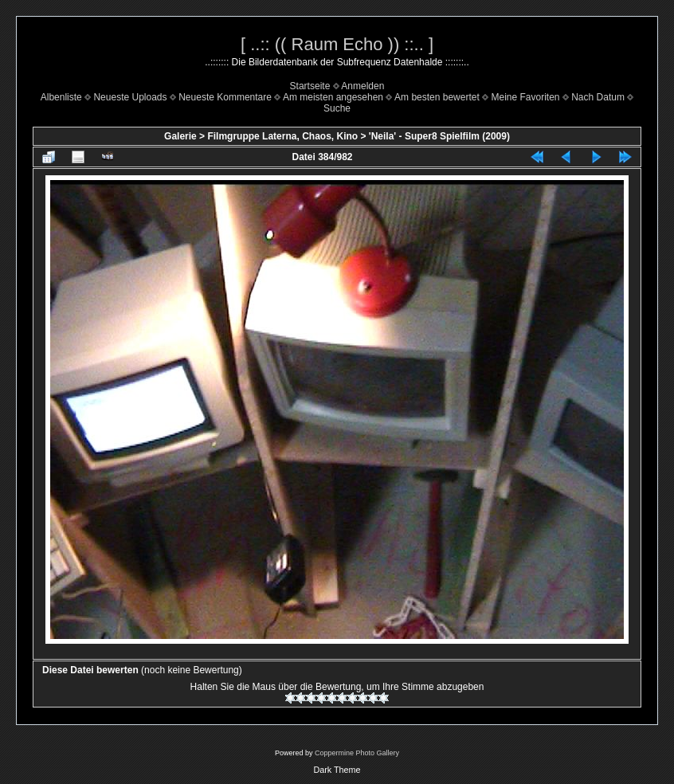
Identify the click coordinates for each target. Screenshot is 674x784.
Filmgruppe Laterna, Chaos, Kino (282, 136)
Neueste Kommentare (225, 97)
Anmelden (362, 86)
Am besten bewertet (437, 97)
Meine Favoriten (525, 97)
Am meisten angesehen (333, 97)
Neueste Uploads (130, 97)
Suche (337, 108)
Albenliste (61, 97)
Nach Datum (598, 97)
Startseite (310, 86)
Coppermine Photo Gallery (357, 753)
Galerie (180, 136)
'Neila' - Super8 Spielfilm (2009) (439, 136)
